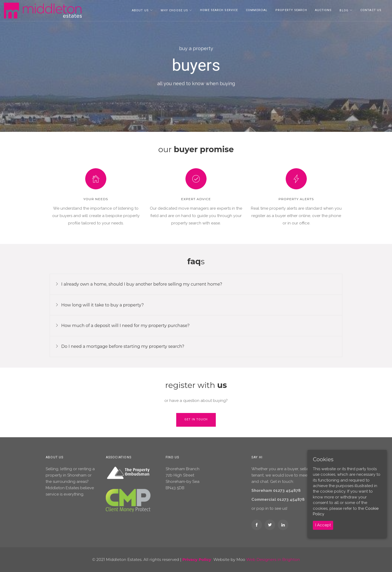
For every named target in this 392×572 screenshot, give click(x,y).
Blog (344, 10)
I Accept (323, 525)
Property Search (291, 10)
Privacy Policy (197, 559)
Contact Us (371, 10)
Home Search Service (219, 10)
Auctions (323, 10)
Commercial (257, 10)
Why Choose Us (174, 10)
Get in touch (196, 419)
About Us (140, 10)
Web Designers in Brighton (273, 559)
